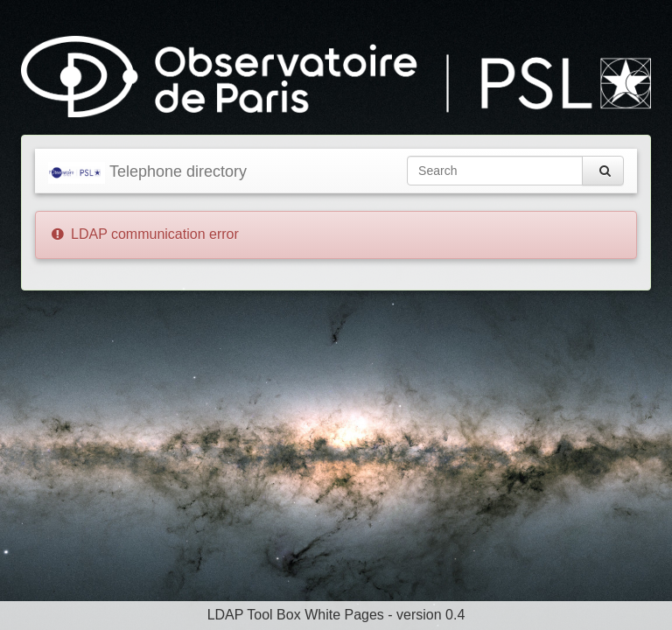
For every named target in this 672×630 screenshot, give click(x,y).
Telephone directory (147, 173)
